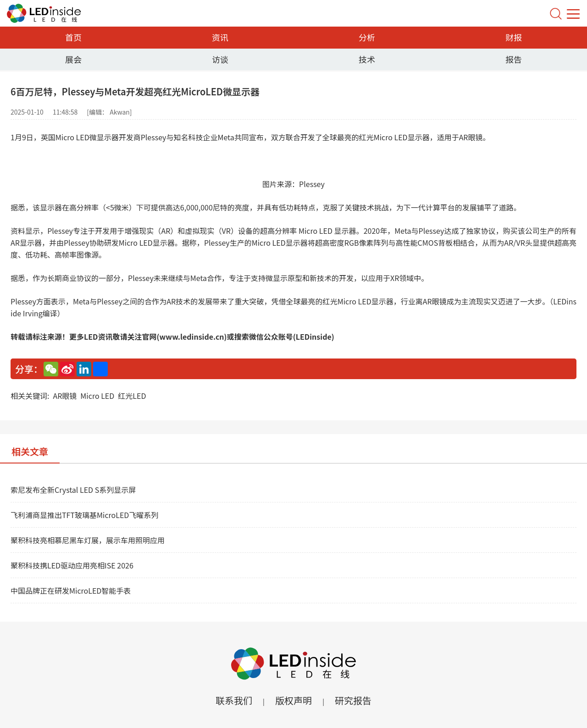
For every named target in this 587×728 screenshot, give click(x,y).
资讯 (220, 37)
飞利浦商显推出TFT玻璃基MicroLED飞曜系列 (84, 515)
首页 (73, 37)
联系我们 (234, 700)
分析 (367, 37)
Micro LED (97, 396)
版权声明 (293, 700)
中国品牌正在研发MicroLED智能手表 (71, 590)
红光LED (132, 396)
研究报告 (353, 700)
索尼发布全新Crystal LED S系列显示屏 (73, 490)
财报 (514, 37)
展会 (73, 59)
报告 (514, 59)
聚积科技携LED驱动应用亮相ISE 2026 (72, 565)
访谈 (220, 59)
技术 (367, 59)
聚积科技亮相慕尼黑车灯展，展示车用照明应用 (88, 540)
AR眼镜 (65, 396)
